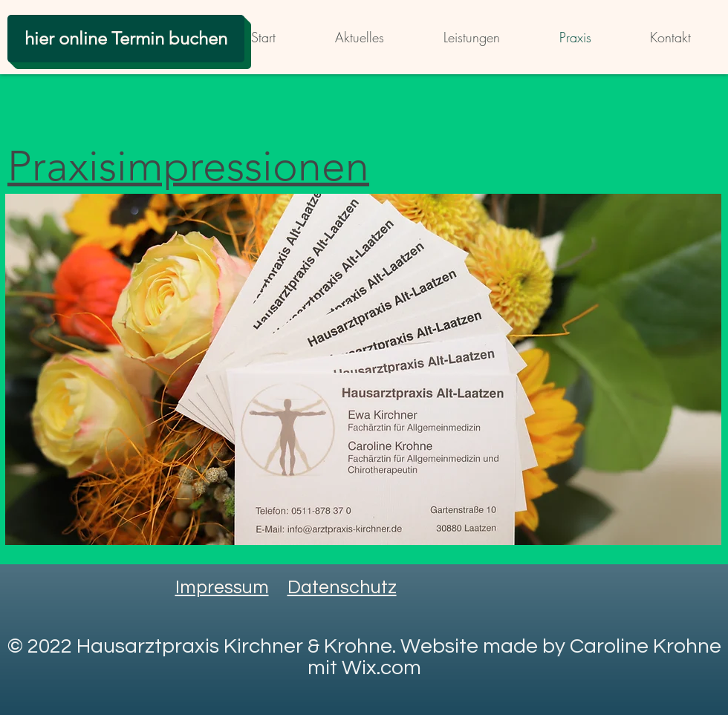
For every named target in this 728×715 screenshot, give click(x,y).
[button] (363, 369)
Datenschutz (342, 587)
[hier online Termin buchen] (126, 39)
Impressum (222, 587)
